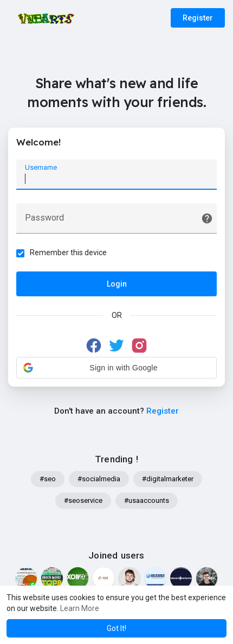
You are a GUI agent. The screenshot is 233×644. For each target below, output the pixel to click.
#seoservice (83, 500)
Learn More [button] (80, 608)
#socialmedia (99, 479)
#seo (48, 479)
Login (117, 284)
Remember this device (68, 253)
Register (198, 18)
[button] (116, 368)
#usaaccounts (147, 500)
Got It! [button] (116, 628)
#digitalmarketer (168, 479)
